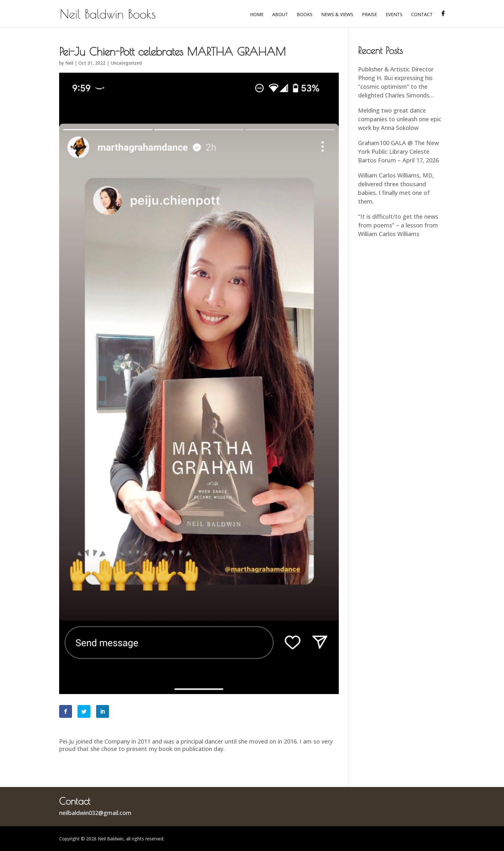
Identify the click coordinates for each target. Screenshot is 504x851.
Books (305, 15)
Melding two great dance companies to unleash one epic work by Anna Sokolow (400, 119)
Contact (422, 15)
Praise (369, 15)
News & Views (337, 15)
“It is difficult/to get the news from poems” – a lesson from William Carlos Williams (398, 225)
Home (257, 15)
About (280, 15)
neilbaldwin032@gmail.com (95, 813)
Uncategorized (126, 63)
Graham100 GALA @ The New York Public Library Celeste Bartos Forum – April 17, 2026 (398, 151)
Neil (69, 63)
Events (394, 15)
